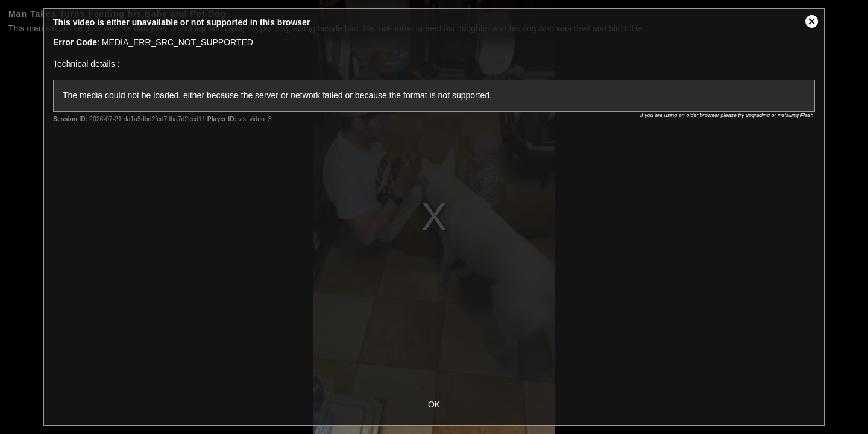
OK (434, 404)
